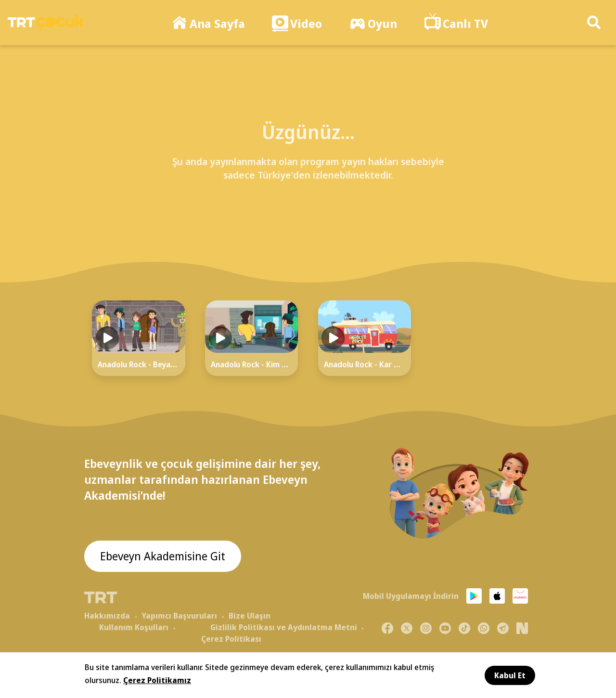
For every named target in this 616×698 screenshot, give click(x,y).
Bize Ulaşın (250, 616)
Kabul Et (510, 675)
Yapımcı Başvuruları (179, 616)
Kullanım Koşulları (134, 627)
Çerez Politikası (231, 639)
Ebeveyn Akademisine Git (165, 557)
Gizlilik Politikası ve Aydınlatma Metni (284, 627)
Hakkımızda (107, 616)
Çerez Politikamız (157, 680)
